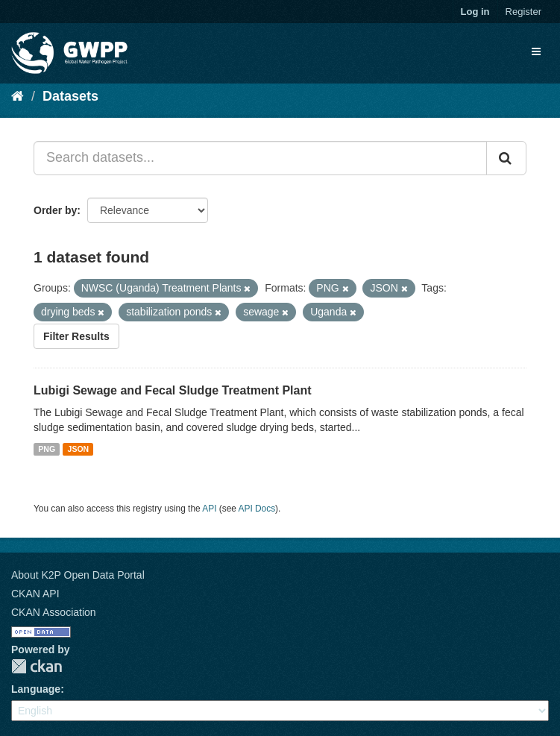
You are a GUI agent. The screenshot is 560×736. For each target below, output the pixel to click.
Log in (475, 12)
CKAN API (35, 594)
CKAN (37, 666)
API (209, 509)
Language (36, 689)
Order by (55, 210)
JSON (79, 449)
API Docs (257, 509)
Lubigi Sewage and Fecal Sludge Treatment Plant (173, 390)
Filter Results (76, 336)
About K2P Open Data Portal (78, 575)
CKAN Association (54, 612)
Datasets (70, 96)
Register (523, 12)
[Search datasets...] (260, 158)
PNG (47, 449)
